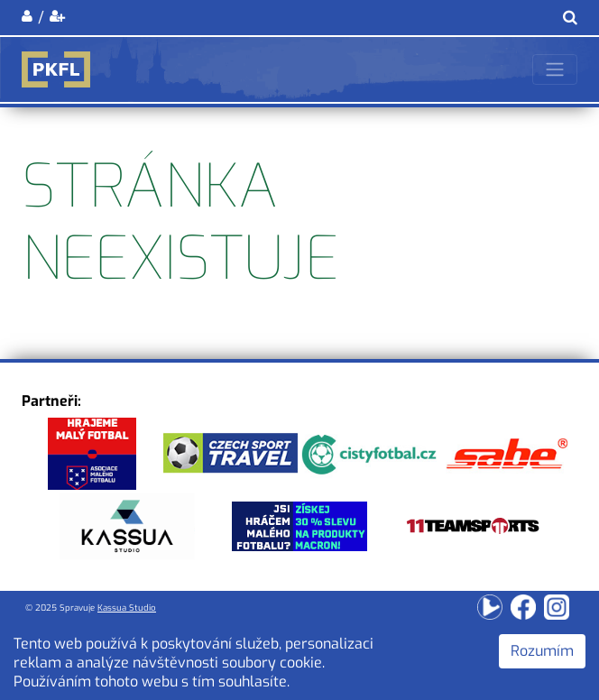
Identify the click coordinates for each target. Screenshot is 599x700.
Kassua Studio (127, 608)
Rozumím (542, 651)
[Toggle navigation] (555, 69)
